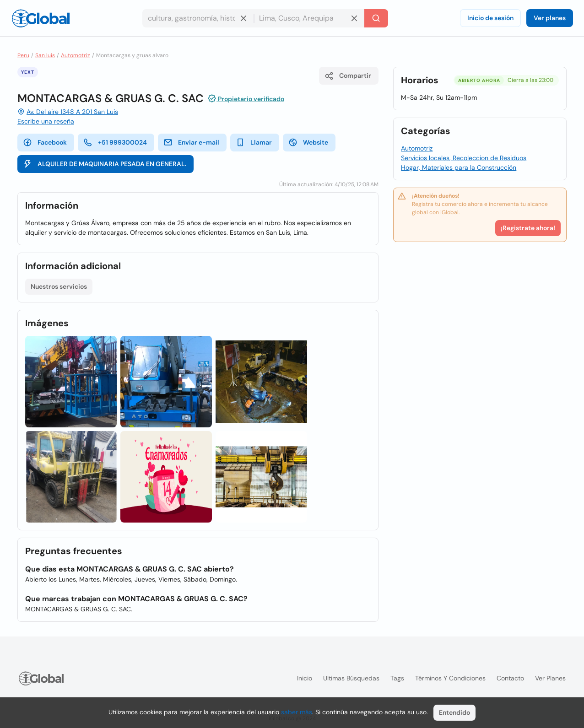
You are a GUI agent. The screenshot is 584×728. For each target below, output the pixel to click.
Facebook (45, 142)
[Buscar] (376, 18)
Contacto (510, 678)
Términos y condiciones (450, 678)
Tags (397, 678)
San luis (45, 55)
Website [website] (308, 142)
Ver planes (550, 18)
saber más (297, 712)
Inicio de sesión (490, 18)
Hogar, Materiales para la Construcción (459, 167)
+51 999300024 (115, 142)
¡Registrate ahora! (528, 228)
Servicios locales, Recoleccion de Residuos (464, 158)
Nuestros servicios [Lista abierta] (59, 286)
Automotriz (76, 55)
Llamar (254, 142)
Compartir (348, 76)
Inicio (305, 678)
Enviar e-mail (191, 142)
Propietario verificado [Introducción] (246, 98)
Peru (23, 55)
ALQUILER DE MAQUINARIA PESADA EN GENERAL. (105, 164)
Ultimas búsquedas (351, 678)
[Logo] (41, 18)
